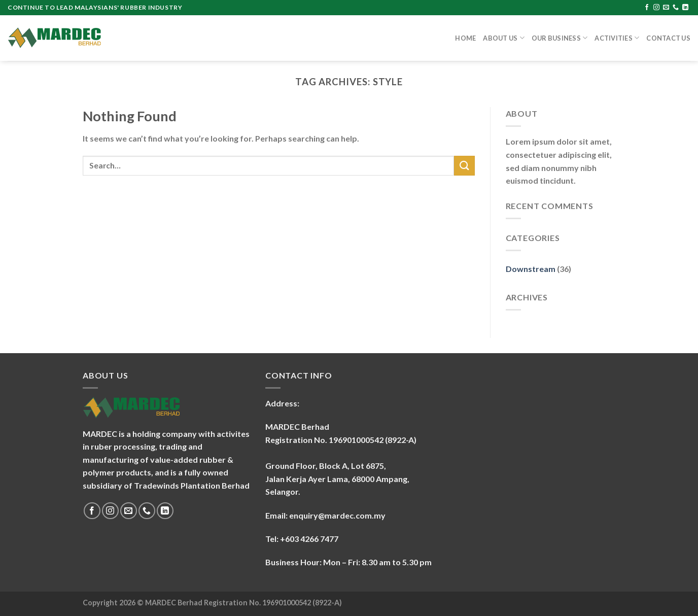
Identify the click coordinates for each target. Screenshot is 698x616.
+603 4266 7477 (309, 539)
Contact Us (668, 38)
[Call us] (676, 8)
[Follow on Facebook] (647, 8)
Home (465, 38)
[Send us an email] (666, 8)
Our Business (560, 38)
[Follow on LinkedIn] (685, 8)
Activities (617, 38)
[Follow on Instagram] (656, 8)
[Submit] (464, 166)
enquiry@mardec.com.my (337, 515)
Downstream (531, 269)
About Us (504, 38)
